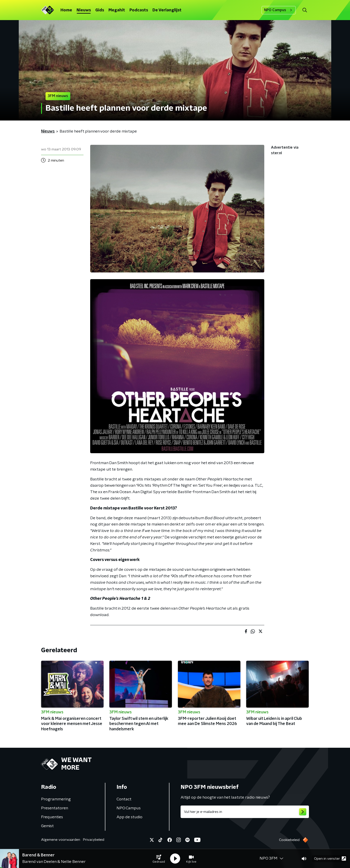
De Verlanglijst (167, 10)
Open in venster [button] (330, 859)
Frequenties (52, 817)
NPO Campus (279, 10)
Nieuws (84, 10)
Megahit (117, 10)
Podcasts (139, 10)
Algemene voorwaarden (61, 840)
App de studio (129, 817)
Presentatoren (55, 808)
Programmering (56, 799)
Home (66, 10)
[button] (159, 859)
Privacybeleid (94, 840)
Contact (124, 799)
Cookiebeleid (289, 840)
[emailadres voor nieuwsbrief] (245, 812)
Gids (100, 10)
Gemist (47, 826)
